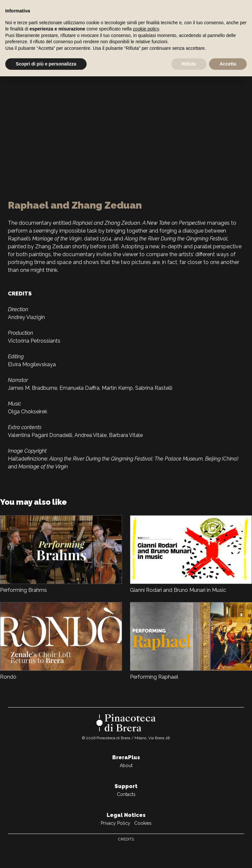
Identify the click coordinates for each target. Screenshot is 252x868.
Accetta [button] (228, 64)
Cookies (143, 823)
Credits (126, 839)
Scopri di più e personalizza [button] (46, 64)
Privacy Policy (115, 823)
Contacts (126, 794)
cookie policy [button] (146, 29)
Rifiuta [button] (189, 64)
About (126, 765)
